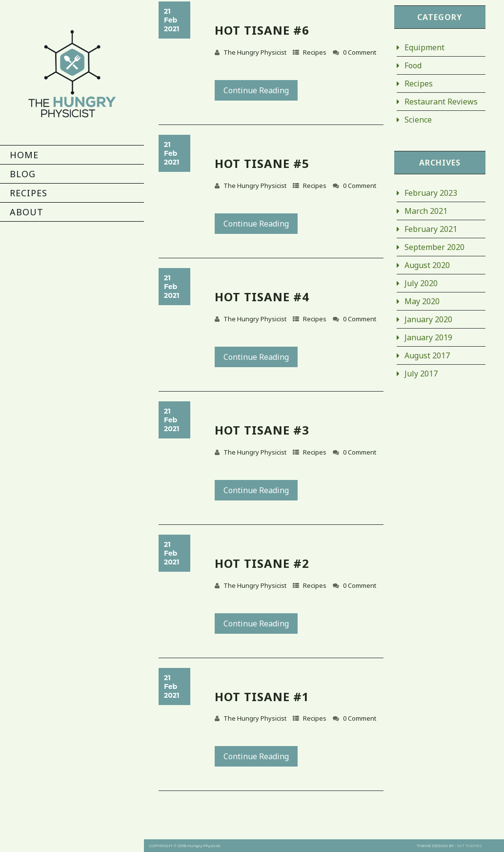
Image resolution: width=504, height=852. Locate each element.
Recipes (315, 52)
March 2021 (426, 211)
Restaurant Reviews (441, 102)
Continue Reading (256, 90)
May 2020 (422, 301)
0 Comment (360, 52)
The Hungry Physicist (255, 52)
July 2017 (421, 374)
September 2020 (434, 247)
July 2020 (421, 283)
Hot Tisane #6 (262, 30)
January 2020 (428, 319)
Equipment (424, 47)
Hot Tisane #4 (262, 297)
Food (413, 65)
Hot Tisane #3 (262, 430)
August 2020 (427, 265)
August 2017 (427, 355)
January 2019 (428, 337)
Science (418, 120)
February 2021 (431, 229)
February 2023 (431, 193)
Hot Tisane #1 (262, 696)
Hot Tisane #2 (262, 563)
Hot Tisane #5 (262, 163)
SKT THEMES (470, 846)
